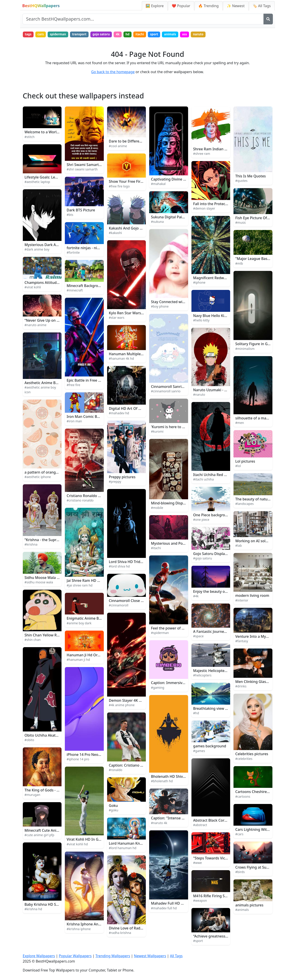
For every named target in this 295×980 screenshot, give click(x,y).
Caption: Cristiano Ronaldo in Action (140, 766)
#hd (196, 713)
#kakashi (116, 233)
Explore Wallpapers (39, 956)
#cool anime (118, 146)
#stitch (30, 137)
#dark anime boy (37, 250)
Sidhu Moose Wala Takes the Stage (54, 578)
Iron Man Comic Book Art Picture (95, 417)
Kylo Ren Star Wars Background (136, 313)
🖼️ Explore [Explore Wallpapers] (155, 6)
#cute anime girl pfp (39, 835)
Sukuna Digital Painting (171, 217)
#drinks (241, 687)
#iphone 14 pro (78, 760)
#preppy (115, 482)
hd (133, 35)
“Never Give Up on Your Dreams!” (53, 321)
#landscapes (244, 504)
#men (240, 423)
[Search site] (143, 19)
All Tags (176, 956)
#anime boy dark (79, 624)
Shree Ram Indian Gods (213, 150)
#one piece (201, 520)
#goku (114, 811)
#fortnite (73, 253)
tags (28, 35)
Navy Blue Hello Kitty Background (222, 316)
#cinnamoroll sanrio (166, 392)
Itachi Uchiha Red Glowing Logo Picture (227, 475)
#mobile (157, 508)
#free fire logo (119, 187)
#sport (198, 941)
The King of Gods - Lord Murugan (53, 791)
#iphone (199, 283)
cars (42, 35)
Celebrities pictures (252, 755)
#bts (70, 215)
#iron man (74, 422)
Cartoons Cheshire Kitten (257, 792)
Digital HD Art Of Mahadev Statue (138, 409)
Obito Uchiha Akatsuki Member (51, 736)
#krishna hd (33, 910)
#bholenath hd (162, 782)
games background (210, 747)
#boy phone (160, 307)
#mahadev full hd (164, 909)
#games (199, 751)
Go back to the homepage (113, 72)
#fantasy (242, 642)
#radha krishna (120, 933)
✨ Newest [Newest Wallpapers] (236, 6)
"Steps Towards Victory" (213, 859)
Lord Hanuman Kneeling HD (133, 844)
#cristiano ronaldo (80, 501)
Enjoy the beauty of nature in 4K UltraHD (228, 592)
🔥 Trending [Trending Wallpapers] (209, 6)
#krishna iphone (79, 929)
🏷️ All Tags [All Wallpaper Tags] (262, 6)
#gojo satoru (203, 559)
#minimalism (245, 349)
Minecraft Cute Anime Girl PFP (50, 831)
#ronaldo (116, 771)
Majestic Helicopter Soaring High (221, 671)
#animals (242, 910)
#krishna (31, 545)
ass (193, 35)
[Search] (268, 19)
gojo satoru (105, 35)
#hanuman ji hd (78, 660)
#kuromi (157, 432)
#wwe (198, 863)
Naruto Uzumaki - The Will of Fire (221, 390)
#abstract (200, 826)
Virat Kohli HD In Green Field (91, 840)
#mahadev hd (119, 414)
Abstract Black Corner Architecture (223, 821)
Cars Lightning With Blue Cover (262, 830)
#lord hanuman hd (123, 848)
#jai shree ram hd (80, 586)
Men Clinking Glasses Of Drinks (262, 682)
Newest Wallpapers (150, 956)
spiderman (60, 35)
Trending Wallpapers (113, 956)
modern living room (252, 596)
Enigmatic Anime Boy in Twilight (94, 619)
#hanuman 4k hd (121, 359)
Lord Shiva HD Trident (127, 562)
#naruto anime (36, 326)
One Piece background (212, 515)
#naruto (199, 395)
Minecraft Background (86, 286)
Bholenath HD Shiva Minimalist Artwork (185, 777)
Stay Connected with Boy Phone (178, 302)
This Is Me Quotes (250, 176)
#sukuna (157, 222)
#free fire (73, 386)
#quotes (241, 181)
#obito (29, 741)
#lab (239, 546)
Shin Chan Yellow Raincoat (47, 636)
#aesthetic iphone (38, 477)
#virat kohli (33, 288)
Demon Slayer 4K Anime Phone (135, 701)
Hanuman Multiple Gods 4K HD (135, 354)
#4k (196, 597)
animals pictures (249, 906)
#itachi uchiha (204, 480)
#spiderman (160, 633)
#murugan (32, 795)
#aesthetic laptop (37, 182)
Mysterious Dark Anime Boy (48, 245)
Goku (113, 806)
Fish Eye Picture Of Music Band (261, 218)
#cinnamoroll (119, 606)
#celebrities (244, 759)
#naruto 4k (159, 823)
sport (161, 35)
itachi (146, 35)
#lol (238, 467)
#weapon (200, 901)
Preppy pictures (122, 478)
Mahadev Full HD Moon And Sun (178, 904)
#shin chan (33, 640)
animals (178, 35)
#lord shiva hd (119, 567)
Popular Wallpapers (75, 956)
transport (82, 35)
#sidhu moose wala (39, 583)
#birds (240, 872)
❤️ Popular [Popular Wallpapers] (181, 6)
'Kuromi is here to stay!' (171, 427)
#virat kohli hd (77, 845)
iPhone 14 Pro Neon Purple (90, 755)
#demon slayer (204, 209)
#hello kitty (201, 321)
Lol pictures (245, 462)
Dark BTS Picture (81, 211)
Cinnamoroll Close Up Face (132, 601)
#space (198, 637)
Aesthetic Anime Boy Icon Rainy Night (57, 383)
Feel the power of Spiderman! (176, 629)
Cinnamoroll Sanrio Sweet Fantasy (180, 387)
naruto (208, 35)
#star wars (117, 318)
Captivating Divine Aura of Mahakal (181, 180)
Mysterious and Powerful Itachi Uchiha (184, 544)
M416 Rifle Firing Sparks (214, 896)
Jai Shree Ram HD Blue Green (91, 581)
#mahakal (158, 184)
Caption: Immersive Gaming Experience (185, 683)
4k (123, 35)
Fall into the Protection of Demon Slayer (227, 204)
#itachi (156, 548)
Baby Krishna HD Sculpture (48, 905)
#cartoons (243, 797)
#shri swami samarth (82, 170)
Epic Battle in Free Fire (86, 381)
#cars (239, 835)
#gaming (158, 688)
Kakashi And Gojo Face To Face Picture (141, 229)
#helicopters (202, 676)
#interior (242, 601)
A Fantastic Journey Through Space (223, 632)
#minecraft (75, 291)
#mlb (239, 264)
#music (241, 223)
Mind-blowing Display (169, 504)
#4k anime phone (122, 706)
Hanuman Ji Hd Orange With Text (95, 655)
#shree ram (202, 154)
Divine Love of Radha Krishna (134, 929)
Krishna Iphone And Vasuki (90, 925)
